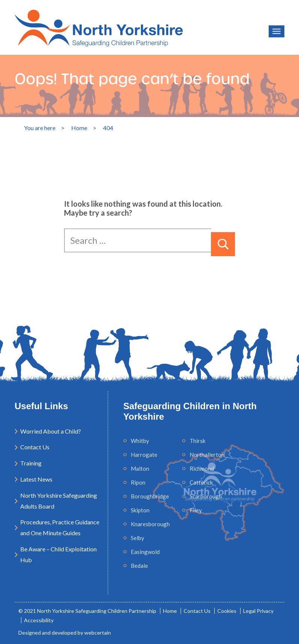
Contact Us (35, 447)
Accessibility (39, 620)
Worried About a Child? (51, 431)
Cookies (227, 611)
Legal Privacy (258, 611)
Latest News (36, 479)
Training (31, 463)
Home (170, 611)
